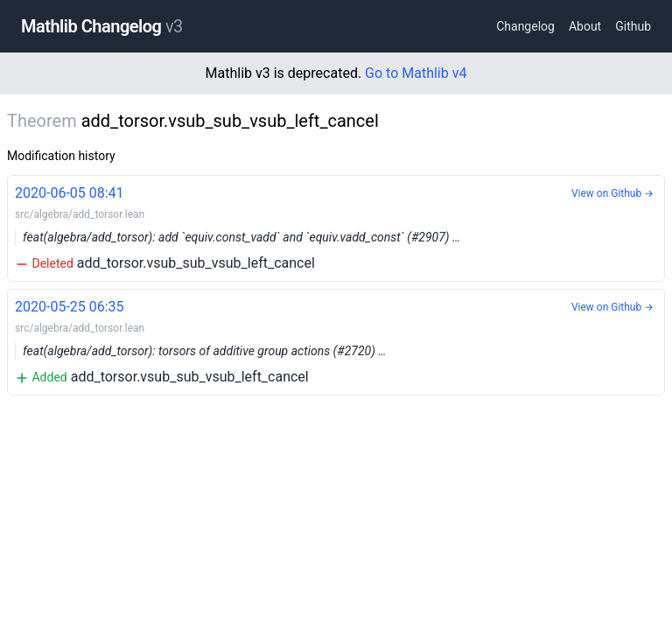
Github (633, 26)
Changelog (525, 26)
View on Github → (612, 193)
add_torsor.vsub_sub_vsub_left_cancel (336, 227)
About (585, 26)
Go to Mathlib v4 (416, 73)
